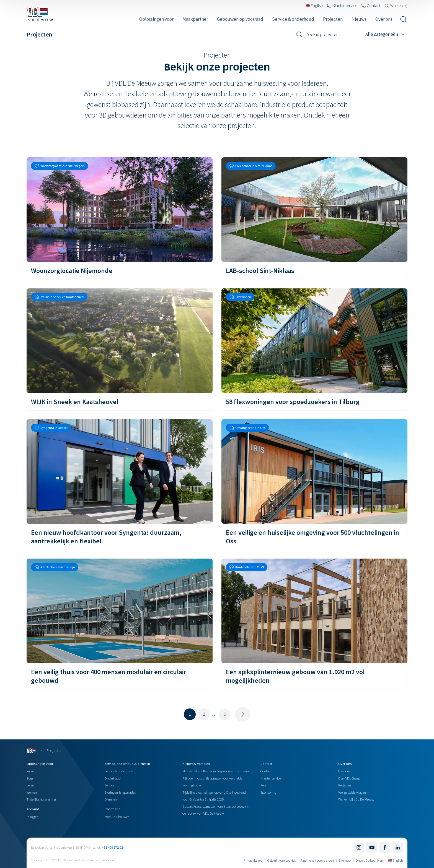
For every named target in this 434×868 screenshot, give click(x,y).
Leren (30, 785)
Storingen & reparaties (120, 792)
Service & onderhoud (119, 771)
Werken (32, 792)
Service (109, 785)
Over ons (344, 771)
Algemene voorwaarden (317, 860)
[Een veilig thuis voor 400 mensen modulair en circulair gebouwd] (120, 624)
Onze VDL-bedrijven (369, 860)
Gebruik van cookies (281, 860)
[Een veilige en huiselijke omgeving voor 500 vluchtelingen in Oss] (314, 484)
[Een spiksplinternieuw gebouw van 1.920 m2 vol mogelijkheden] (314, 624)
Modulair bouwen (117, 817)
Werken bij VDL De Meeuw (356, 799)
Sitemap (345, 860)
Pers (263, 785)
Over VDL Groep (349, 778)
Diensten (111, 799)
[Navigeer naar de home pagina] (40, 14)
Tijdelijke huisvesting (41, 799)
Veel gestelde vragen (352, 792)
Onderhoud (113, 778)
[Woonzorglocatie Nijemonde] (120, 218)
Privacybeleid (253, 860)
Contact (266, 771)
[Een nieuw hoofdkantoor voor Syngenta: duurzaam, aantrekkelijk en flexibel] (120, 484)
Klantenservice (271, 778)
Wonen (31, 771)
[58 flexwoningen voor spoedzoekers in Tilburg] (314, 349)
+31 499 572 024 (113, 847)
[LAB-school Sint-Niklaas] (314, 218)
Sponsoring (268, 792)
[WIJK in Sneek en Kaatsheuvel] (120, 349)
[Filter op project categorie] (386, 34)
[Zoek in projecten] (329, 34)
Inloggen (33, 817)
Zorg (30, 778)
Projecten (345, 785)
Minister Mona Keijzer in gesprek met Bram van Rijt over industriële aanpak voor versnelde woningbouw (216, 778)
